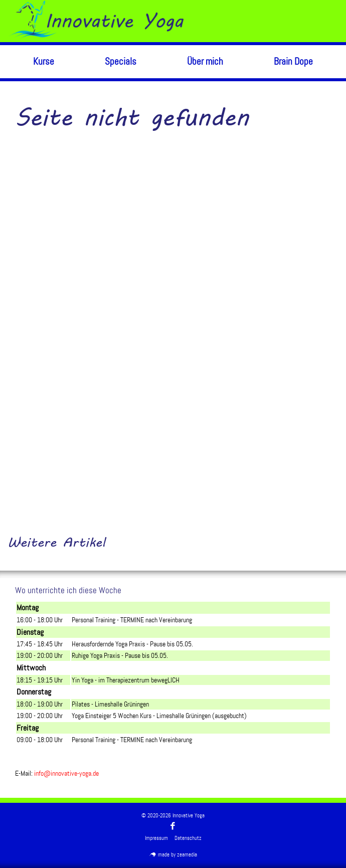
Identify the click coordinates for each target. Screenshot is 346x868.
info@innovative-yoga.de (66, 773)
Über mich (205, 61)
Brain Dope (293, 61)
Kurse (44, 61)
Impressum (156, 838)
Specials (121, 61)
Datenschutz (188, 838)
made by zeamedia (173, 855)
